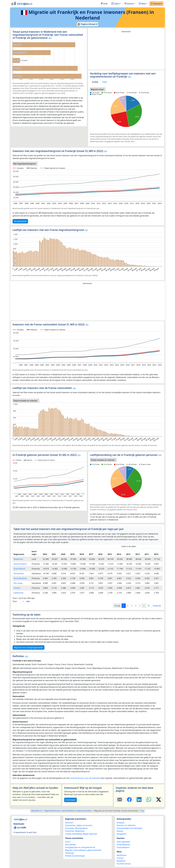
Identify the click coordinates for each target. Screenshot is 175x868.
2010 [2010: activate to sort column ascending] (156, 554)
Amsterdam (19, 573)
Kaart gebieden (123, 842)
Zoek (104, 4)
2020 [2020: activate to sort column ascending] (63, 554)
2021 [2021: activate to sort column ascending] (54, 554)
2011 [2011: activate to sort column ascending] (147, 554)
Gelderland (18, 593)
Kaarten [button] (129, 4)
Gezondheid (70, 845)
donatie (24, 797)
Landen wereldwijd (73, 834)
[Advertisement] (126, 51)
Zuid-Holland (19, 569)
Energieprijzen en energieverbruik (80, 847)
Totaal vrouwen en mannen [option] (25, 401)
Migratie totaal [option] (97, 89)
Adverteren (122, 855)
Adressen (69, 823)
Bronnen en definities (126, 825)
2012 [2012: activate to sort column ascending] (138, 554)
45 (149, 606)
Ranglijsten (122, 834)
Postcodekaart (123, 847)
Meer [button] (142, 4)
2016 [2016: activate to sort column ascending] (100, 554)
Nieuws (120, 831)
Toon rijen (21, 601)
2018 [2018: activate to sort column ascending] (82, 554)
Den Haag (18, 583)
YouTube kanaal (124, 864)
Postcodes (70, 828)
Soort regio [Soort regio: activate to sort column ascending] (34, 553)
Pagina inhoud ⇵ (88, 24)
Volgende (157, 606)
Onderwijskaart (123, 845)
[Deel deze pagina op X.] (159, 800)
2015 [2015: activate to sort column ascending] (110, 554)
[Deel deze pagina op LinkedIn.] (139, 800)
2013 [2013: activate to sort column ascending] (128, 554)
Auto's (68, 842)
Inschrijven (70, 800)
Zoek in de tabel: (142, 546)
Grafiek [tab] (95, 82)
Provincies (70, 831)
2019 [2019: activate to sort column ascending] (72, 554)
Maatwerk (156, 4)
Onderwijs (70, 853)
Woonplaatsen (81, 828)
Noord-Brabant (20, 578)
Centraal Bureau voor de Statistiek (85, 778)
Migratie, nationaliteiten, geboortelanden (83, 850)
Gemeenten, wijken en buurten (79, 825)
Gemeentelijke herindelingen (129, 828)
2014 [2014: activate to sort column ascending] (119, 554)
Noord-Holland (20, 564)
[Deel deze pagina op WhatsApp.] (149, 800)
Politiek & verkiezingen (75, 856)
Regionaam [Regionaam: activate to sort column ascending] (19, 554)
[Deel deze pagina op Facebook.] (129, 800)
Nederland (18, 559)
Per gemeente (20, 221)
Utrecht (17, 588)
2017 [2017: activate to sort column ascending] (91, 554)
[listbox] (98, 89)
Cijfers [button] (115, 4)
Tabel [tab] (105, 82)
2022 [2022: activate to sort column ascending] (45, 554)
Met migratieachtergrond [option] (24, 164)
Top (142, 811)
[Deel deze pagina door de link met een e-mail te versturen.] (120, 800)
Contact (120, 858)
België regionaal (90, 834)
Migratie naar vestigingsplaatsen (29, 647)
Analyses (121, 823)
